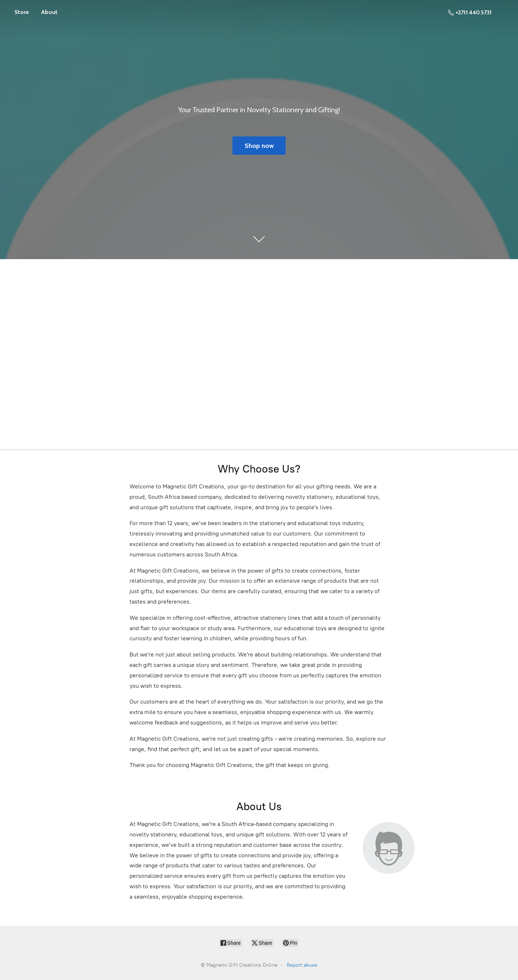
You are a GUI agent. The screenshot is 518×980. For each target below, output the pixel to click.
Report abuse (302, 965)
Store (22, 12)
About (49, 12)
